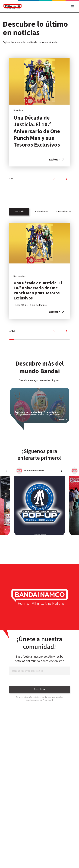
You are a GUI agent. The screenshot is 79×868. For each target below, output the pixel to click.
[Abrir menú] (73, 7)
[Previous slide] (55, 179)
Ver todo (19, 212)
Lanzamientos (64, 212)
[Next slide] (65, 179)
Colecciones (42, 212)
